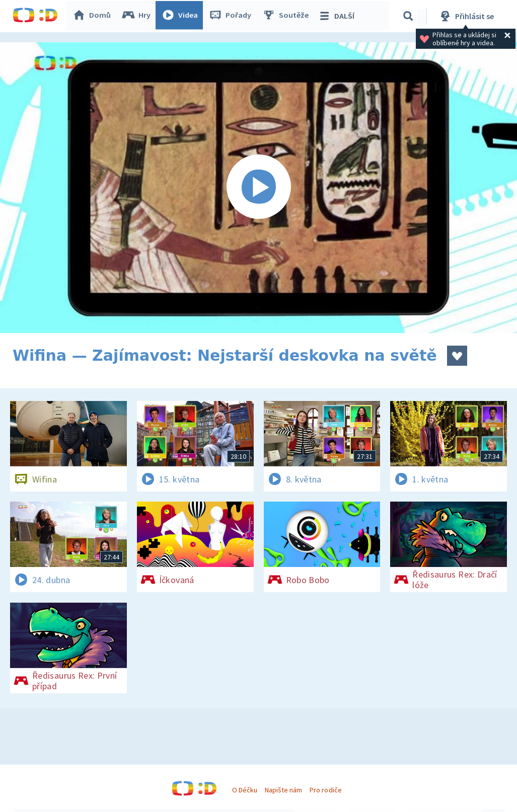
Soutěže (287, 16)
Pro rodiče (325, 790)
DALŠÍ (338, 16)
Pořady (232, 16)
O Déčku (245, 790)
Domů (94, 16)
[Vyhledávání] (410, 16)
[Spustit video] (258, 188)
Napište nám (283, 790)
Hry (138, 16)
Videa (182, 16)
